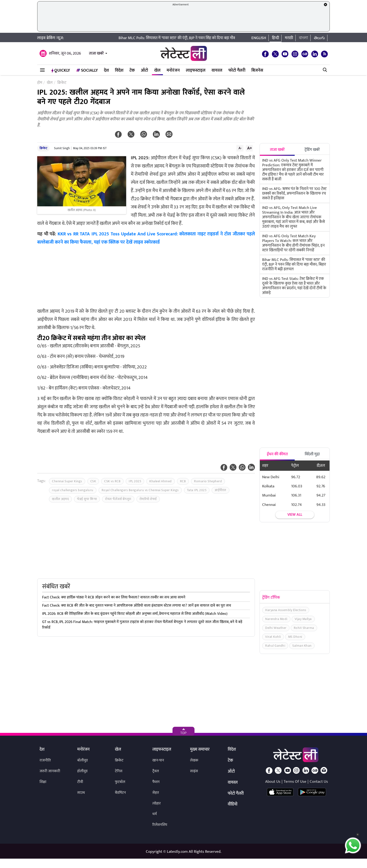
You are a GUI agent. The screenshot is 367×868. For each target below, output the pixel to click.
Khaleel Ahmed (161, 481)
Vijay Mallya (303, 619)
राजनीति (45, 760)
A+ (250, 148)
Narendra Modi (276, 619)
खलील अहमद (60, 499)
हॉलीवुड (82, 771)
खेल (157, 70)
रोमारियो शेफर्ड (148, 499)
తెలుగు (319, 38)
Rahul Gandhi (275, 646)
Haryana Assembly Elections (286, 610)
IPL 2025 (135, 481)
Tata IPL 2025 (197, 490)
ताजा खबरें (96, 53)
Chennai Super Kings (67, 481)
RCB (183, 481)
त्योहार (157, 803)
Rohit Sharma (304, 628)
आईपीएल (220, 490)
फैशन (156, 782)
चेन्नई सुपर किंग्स (87, 499)
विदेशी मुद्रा (312, 454)
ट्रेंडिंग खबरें (312, 150)
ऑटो (145, 70)
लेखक (194, 760)
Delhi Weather (276, 628)
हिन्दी (275, 38)
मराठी (289, 38)
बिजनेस (257, 70)
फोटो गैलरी (237, 70)
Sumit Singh (62, 148)
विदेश (119, 70)
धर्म (155, 814)
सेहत (156, 793)
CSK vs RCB (112, 481)
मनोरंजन (173, 70)
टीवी (80, 782)
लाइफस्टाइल (196, 70)
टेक (132, 70)
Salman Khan (302, 646)
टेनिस (119, 771)
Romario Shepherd (208, 481)
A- (240, 148)
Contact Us (319, 782)
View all (295, 515)
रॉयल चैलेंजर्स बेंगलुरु (118, 499)
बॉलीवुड (83, 760)
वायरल (217, 70)
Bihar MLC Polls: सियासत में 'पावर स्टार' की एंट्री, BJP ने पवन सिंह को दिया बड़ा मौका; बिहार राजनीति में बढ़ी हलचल (204, 38)
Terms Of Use (295, 782)
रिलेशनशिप (160, 825)
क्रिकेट (43, 148)
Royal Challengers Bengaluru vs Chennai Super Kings (140, 490)
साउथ (81, 793)
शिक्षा (43, 782)
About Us (273, 782)
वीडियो (233, 805)
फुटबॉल (120, 782)
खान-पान (158, 760)
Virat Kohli (273, 637)
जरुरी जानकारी (50, 771)
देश (106, 70)
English (259, 38)
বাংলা (303, 38)
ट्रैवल (156, 771)
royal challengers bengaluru (73, 490)
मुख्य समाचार (200, 750)
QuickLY (61, 70)
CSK (93, 481)
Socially (87, 70)
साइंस (194, 771)
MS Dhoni (295, 637)
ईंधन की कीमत (277, 454)
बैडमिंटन (120, 793)
